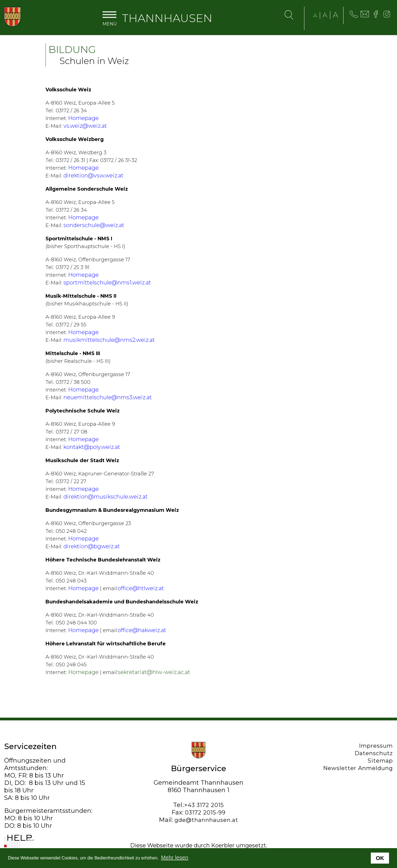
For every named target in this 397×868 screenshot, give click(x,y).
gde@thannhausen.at (206, 820)
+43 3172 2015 (204, 805)
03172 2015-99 (205, 813)
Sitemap (380, 761)
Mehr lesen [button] (175, 858)
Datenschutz (374, 753)
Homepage (83, 672)
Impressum (376, 746)
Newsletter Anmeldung (358, 768)
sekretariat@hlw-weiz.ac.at (154, 672)
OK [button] (380, 858)
